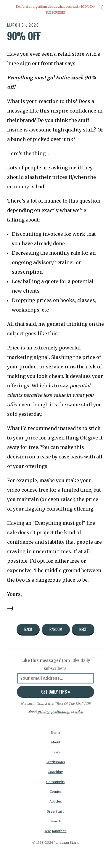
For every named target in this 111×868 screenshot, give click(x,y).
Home (56, 732)
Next (83, 629)
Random (56, 629)
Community (56, 782)
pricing (44, 712)
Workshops (56, 762)
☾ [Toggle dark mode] (103, 8)
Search (55, 821)
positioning (60, 712)
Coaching (55, 772)
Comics (55, 792)
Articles (56, 801)
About (55, 742)
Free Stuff (55, 811)
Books (55, 752)
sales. (79, 712)
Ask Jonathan (56, 831)
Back (28, 629)
